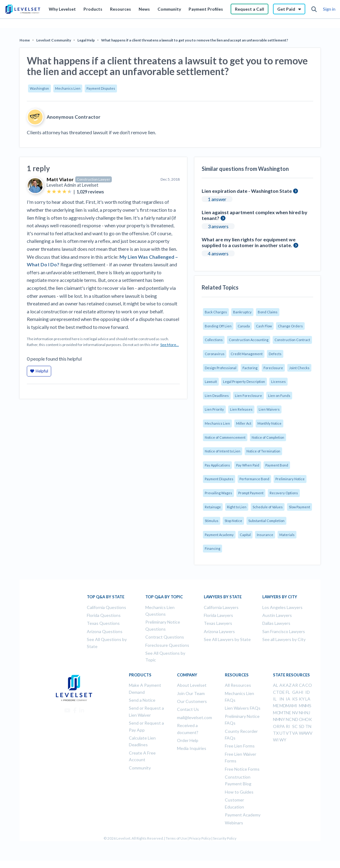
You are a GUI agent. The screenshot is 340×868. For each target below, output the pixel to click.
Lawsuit (211, 382)
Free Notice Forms (242, 769)
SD (302, 726)
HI (301, 692)
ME (276, 706)
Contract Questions (165, 637)
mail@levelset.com (195, 717)
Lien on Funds (279, 396)
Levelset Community (54, 40)
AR (295, 685)
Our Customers (192, 701)
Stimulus (212, 521)
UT (282, 733)
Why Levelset (62, 9)
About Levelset (192, 685)
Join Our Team (191, 693)
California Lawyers (221, 607)
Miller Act (244, 423)
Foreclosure (273, 368)
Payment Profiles (206, 9)
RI (288, 726)
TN (308, 726)
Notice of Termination (263, 451)
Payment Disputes (101, 88)
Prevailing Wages (218, 493)
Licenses (278, 382)
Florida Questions (104, 615)
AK (282, 685)
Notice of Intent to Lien (223, 451)
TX (276, 733)
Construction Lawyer (94, 179)
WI (276, 740)
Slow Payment (299, 507)
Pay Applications (217, 465)
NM (276, 719)
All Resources (238, 685)
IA (288, 699)
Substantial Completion (266, 521)
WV (309, 733)
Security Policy (225, 838)
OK (309, 719)
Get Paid (289, 9)
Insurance (265, 535)
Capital (245, 535)
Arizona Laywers (219, 631)
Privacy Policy (200, 838)
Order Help (188, 740)
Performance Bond (254, 479)
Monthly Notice (269, 423)
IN (282, 699)
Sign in (329, 9)
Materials (287, 535)
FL (288, 692)
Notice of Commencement (225, 437)
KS (295, 699)
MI (295, 706)
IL (275, 699)
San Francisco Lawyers (284, 631)
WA (302, 733)
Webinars (234, 823)
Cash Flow (264, 326)
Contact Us (188, 709)
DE (282, 692)
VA (295, 733)
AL (276, 685)
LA (308, 699)
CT (276, 692)
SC (295, 726)
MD (283, 706)
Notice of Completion (268, 437)
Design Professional (221, 368)
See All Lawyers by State (227, 639)
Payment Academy (219, 535)
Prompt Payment (251, 493)
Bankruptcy (242, 312)
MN (302, 706)
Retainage (213, 507)
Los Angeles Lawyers (282, 607)
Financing (212, 548)
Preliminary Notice (290, 479)
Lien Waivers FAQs (243, 708)
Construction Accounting (249, 340)
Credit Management (247, 354)
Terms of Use (176, 838)
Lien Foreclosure (248, 396)
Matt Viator (60, 179)
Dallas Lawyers (276, 623)
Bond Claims (268, 312)
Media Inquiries (192, 748)
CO (309, 685)
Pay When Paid (248, 465)
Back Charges (216, 312)
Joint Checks (299, 368)
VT (289, 733)
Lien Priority (214, 409)
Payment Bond (277, 465)
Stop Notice (233, 521)
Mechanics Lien (68, 88)
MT (283, 713)
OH (302, 719)
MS (308, 706)
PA (282, 726)
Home (25, 40)
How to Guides (239, 792)
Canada (244, 326)
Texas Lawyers (218, 623)
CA (302, 685)
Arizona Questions (105, 631)
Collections (214, 340)
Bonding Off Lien (218, 326)
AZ (289, 685)
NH (302, 713)
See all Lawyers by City (284, 639)
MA (289, 706)
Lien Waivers (269, 409)
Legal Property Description (244, 382)
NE (289, 713)
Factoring (250, 368)
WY (283, 740)
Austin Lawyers (277, 615)
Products (93, 9)
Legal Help (86, 40)
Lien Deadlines (217, 396)
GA (295, 692)
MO (277, 713)
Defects (275, 354)
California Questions (106, 607)
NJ (308, 713)
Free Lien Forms (240, 746)
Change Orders (290, 326)
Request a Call (250, 9)
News (144, 9)
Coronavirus (215, 354)
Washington (39, 88)
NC (289, 719)
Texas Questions (103, 623)
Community (169, 9)
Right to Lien (237, 507)
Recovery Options (284, 493)
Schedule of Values (268, 507)
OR (276, 726)
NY (282, 719)
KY (302, 699)
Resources (120, 9)
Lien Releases (241, 409)
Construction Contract (292, 340)
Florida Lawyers (218, 615)
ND (295, 719)
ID (308, 692)
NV (295, 713)
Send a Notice (142, 700)
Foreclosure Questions (167, 645)
